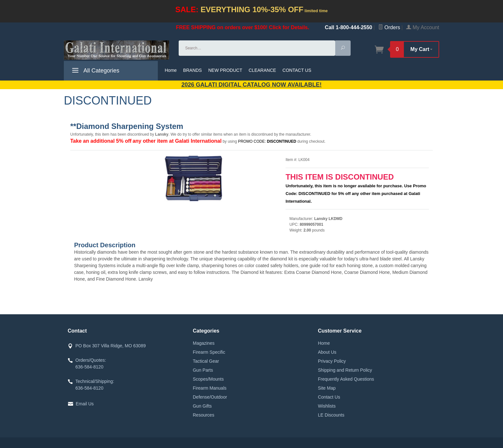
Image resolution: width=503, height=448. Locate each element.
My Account (423, 27)
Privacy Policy (332, 361)
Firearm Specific (209, 352)
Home (171, 70)
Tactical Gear (206, 361)
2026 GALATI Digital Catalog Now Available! (252, 85)
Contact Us (329, 397)
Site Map (327, 388)
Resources (204, 415)
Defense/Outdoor (210, 397)
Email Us (85, 404)
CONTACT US (297, 70)
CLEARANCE (262, 70)
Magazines (204, 343)
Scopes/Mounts (208, 379)
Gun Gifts (202, 406)
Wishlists (327, 406)
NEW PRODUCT (225, 70)
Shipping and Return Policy (345, 370)
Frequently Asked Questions (346, 379)
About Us (327, 352)
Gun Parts (203, 370)
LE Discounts (331, 415)
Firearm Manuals (210, 388)
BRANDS (192, 70)
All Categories (95, 72)
